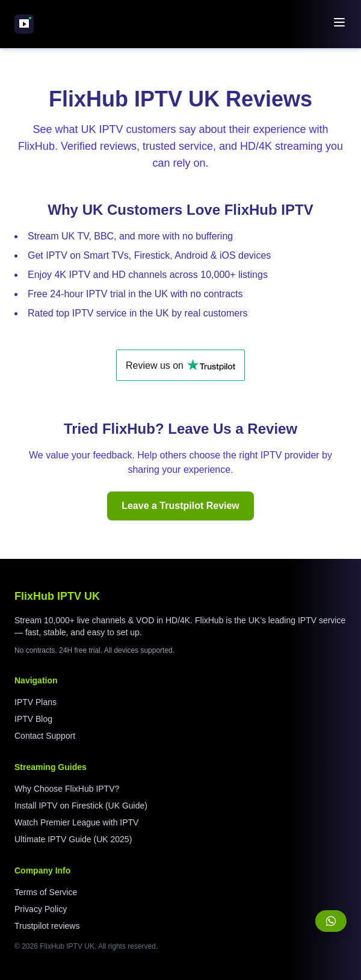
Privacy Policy (41, 909)
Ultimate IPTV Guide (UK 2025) (73, 839)
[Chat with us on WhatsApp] (331, 921)
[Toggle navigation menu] (339, 22)
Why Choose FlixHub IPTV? (67, 789)
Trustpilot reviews (47, 926)
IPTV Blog (33, 719)
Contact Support (45, 736)
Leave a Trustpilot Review (180, 506)
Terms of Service (46, 892)
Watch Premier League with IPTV (76, 822)
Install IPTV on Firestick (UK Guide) (81, 806)
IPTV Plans (35, 702)
